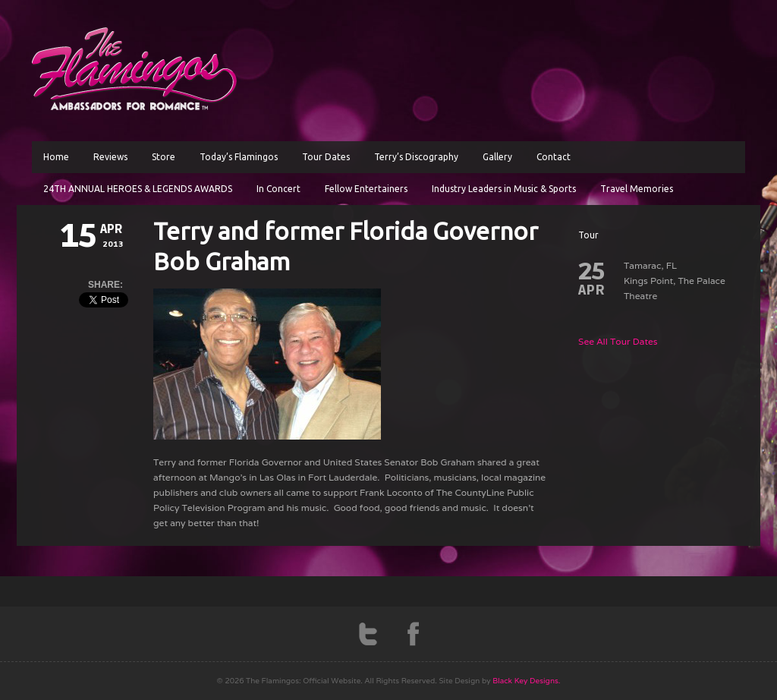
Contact (554, 157)
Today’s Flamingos (239, 157)
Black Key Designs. (526, 681)
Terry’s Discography (416, 157)
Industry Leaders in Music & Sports (504, 189)
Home (56, 157)
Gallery (497, 157)
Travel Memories (637, 189)
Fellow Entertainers (366, 189)
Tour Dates (326, 157)
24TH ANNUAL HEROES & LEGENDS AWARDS (138, 189)
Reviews (110, 157)
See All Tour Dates (618, 341)
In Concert (278, 189)
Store (164, 157)
